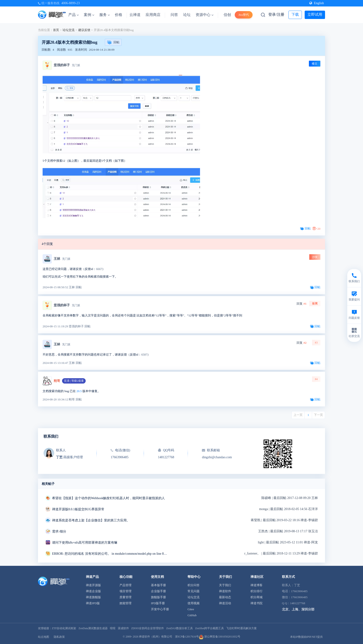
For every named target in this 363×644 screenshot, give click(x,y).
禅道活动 (225, 603)
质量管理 (125, 597)
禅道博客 (257, 585)
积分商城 (257, 597)
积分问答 (194, 585)
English (317, 3)
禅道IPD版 (93, 603)
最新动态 (225, 597)
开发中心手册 (160, 609)
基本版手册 (158, 585)
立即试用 (315, 14)
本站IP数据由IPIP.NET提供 (306, 637)
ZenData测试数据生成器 (93, 628)
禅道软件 (225, 591)
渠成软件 (123, 628)
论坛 (187, 15)
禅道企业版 (93, 591)
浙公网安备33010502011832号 (220, 637)
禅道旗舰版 (93, 597)
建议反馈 (84, 30)
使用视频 (194, 603)
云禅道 (135, 15)
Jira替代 (244, 15)
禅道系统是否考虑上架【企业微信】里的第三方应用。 (91, 520)
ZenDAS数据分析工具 (180, 628)
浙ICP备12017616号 (187, 637)
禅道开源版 (93, 585)
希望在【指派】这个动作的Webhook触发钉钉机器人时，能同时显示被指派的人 (108, 498)
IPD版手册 (158, 603)
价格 (119, 15)
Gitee (191, 609)
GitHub (192, 615)
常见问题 (194, 591)
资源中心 (205, 15)
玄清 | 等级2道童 (74, 381)
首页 (56, 30)
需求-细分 (59, 531)
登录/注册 (276, 14)
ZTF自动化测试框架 (64, 628)
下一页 (318, 415)
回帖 (113, 43)
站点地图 (44, 637)
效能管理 (125, 603)
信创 (227, 15)
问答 (174, 15)
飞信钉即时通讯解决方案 (241, 628)
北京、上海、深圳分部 (298, 609)
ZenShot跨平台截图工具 (210, 628)
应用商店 (153, 15)
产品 (74, 15)
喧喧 (113, 628)
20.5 (79, 391)
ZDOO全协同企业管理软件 (148, 628)
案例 (89, 15)
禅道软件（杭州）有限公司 (156, 637)
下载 (295, 14)
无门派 (76, 65)
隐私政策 (59, 637)
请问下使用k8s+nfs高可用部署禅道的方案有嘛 (85, 543)
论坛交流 (69, 30)
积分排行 (257, 591)
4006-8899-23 (70, 3)
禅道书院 (257, 603)
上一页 (298, 415)
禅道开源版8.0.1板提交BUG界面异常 (78, 509)
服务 (105, 15)
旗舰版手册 (158, 597)
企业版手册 (158, 591)
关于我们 (225, 585)
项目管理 (125, 591)
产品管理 (125, 585)
